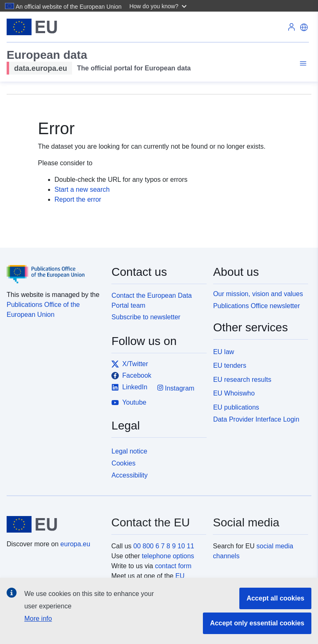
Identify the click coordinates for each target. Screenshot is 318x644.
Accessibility (129, 475)
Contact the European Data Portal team (152, 300)
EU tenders (230, 365)
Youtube (129, 403)
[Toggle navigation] (302, 64)
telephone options (168, 556)
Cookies (123, 463)
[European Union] (54, 524)
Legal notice (129, 451)
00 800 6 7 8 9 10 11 (164, 546)
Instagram (176, 388)
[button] (159, 6)
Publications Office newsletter (257, 306)
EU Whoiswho (234, 393)
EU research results (242, 380)
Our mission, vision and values (258, 294)
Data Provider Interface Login (256, 419)
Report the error (78, 199)
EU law (224, 352)
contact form (173, 566)
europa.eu (75, 544)
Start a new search (82, 189)
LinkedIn (129, 387)
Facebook (131, 376)
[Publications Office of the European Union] (54, 268)
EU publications (236, 407)
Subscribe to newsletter (146, 317)
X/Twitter (130, 364)
